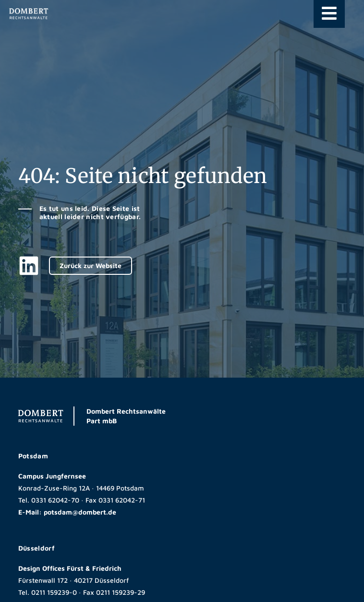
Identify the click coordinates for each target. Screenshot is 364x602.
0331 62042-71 (122, 500)
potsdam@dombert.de (80, 512)
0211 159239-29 (121, 592)
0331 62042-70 (55, 500)
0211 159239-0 (54, 592)
